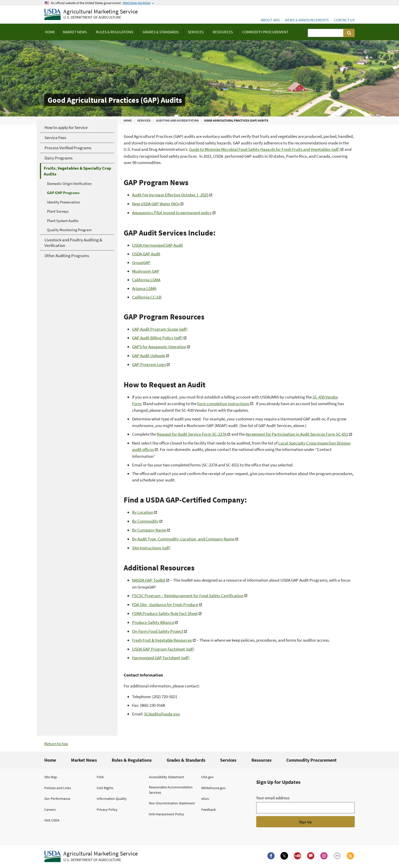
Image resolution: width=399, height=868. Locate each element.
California (147, 297)
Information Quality (112, 799)
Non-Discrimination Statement (172, 803)
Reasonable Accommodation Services (171, 790)
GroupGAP (141, 262)
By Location (143, 512)
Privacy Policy (107, 810)
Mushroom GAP (146, 271)
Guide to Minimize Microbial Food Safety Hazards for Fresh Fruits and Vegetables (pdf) (264, 149)
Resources (261, 760)
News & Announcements (307, 20)
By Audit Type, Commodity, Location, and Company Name (183, 539)
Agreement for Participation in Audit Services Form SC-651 (297, 434)
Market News (84, 760)
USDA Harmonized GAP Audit (158, 245)
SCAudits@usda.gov (162, 714)
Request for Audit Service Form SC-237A (192, 434)
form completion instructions (223, 404)
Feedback (209, 810)
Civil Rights (105, 788)
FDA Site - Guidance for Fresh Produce (165, 605)
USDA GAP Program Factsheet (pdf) (163, 649)
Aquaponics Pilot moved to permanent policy (172, 213)
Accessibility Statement (166, 777)
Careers (50, 810)
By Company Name (149, 530)
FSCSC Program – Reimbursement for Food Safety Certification (188, 596)
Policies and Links (58, 788)
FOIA (100, 777)
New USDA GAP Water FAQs (156, 204)
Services (144, 120)
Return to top (56, 744)
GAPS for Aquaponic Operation (159, 347)
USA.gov (208, 777)
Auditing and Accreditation (177, 120)
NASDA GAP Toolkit (149, 580)
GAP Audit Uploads (149, 356)
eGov (205, 799)
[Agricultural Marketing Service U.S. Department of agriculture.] (91, 857)
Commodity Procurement (311, 760)
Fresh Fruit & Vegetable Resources (162, 640)
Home (128, 120)
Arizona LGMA (144, 288)
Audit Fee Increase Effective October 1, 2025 (170, 195)
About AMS (270, 20)
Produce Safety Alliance (153, 622)
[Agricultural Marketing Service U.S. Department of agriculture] (91, 15)
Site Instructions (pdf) (151, 548)
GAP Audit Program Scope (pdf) (160, 329)
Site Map (51, 777)
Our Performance (57, 799)
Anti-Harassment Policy (167, 814)
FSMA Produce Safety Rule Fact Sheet (165, 613)
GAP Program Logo (149, 364)
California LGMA (146, 280)
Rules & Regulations (132, 760)
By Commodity (145, 521)
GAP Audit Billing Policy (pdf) (157, 338)
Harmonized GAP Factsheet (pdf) (161, 658)
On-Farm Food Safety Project (158, 631)
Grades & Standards (186, 760)
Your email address (273, 798)
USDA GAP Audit (146, 254)
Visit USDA (52, 820)
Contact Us (344, 20)
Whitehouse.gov (213, 788)
